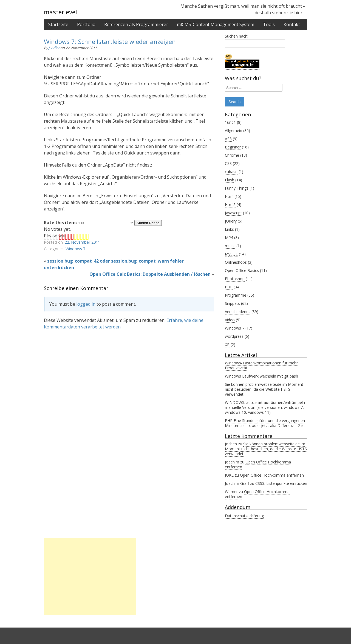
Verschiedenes (238, 312)
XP (227, 345)
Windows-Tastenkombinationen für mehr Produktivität (261, 365)
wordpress (234, 336)
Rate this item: (89, 223)
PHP (229, 287)
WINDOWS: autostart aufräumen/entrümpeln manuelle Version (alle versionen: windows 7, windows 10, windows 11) (265, 407)
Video (230, 320)
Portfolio (86, 24)
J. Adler (54, 48)
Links (229, 229)
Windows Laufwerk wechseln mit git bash (261, 376)
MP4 (229, 237)
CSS (228, 163)
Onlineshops (236, 262)
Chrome (232, 155)
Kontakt (292, 24)
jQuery (231, 221)
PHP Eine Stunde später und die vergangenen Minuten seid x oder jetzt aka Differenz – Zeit (265, 423)
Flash (230, 180)
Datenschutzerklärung (244, 516)
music (230, 246)
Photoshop (235, 279)
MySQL (231, 254)
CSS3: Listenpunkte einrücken (281, 483)
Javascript (233, 213)
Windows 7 (75, 249)
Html (229, 196)
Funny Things (237, 188)
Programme (236, 295)
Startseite (58, 24)
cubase (231, 172)
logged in (86, 304)
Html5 (230, 205)
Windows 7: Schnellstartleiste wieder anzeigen (110, 41)
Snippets (232, 303)
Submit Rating (148, 223)
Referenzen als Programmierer (136, 24)
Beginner (233, 147)
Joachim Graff (237, 483)
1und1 (230, 122)
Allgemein (233, 130)
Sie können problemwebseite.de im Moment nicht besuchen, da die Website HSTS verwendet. (264, 389)
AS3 (228, 139)
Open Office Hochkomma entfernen (258, 464)
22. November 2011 (82, 242)
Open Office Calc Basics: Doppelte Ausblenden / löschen (150, 274)
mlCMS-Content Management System (216, 24)
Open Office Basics (242, 270)
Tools (269, 24)
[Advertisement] (90, 576)
